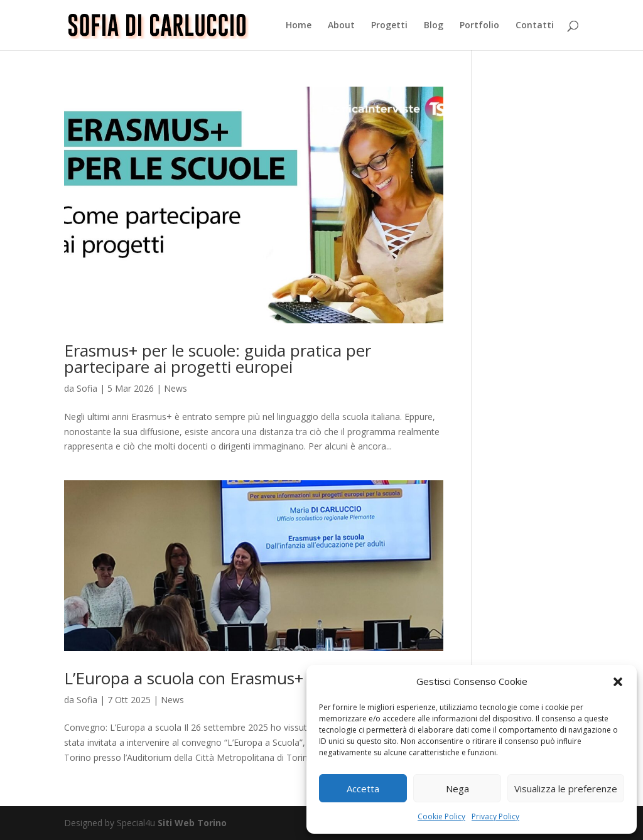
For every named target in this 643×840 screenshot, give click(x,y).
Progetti (389, 26)
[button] (618, 682)
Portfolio (479, 26)
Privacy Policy (495, 816)
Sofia (87, 388)
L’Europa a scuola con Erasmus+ (184, 678)
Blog (434, 26)
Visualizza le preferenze (566, 789)
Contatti (535, 26)
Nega (457, 789)
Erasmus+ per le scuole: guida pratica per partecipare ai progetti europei (218, 358)
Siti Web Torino (192, 823)
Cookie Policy (441, 816)
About (341, 26)
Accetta (363, 789)
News (176, 388)
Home (299, 26)
